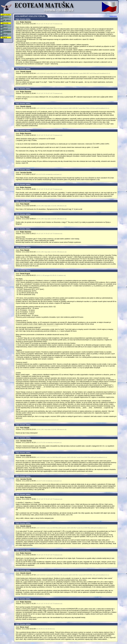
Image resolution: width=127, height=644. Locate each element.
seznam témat (113, 16)
